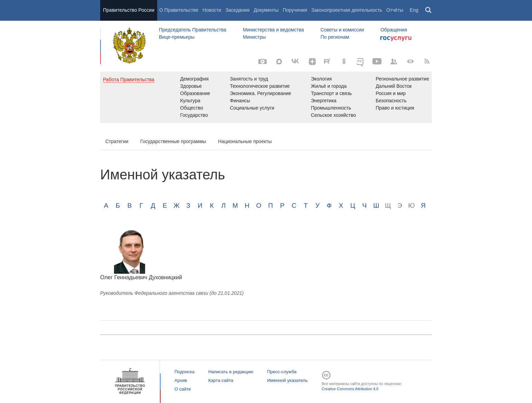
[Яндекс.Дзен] (312, 62)
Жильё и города (329, 86)
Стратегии (117, 141)
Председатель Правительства (193, 30)
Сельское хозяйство (333, 115)
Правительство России (129, 10)
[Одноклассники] (344, 62)
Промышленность (331, 108)
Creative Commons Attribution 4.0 (350, 389)
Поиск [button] (429, 10)
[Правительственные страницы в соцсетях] (394, 62)
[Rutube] (328, 61)
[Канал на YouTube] (377, 62)
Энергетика (324, 101)
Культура (190, 101)
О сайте (183, 389)
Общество (192, 108)
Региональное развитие (402, 79)
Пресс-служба (282, 372)
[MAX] (279, 62)
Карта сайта (221, 380)
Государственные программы (173, 141)
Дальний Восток (393, 86)
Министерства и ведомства (273, 30)
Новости (212, 10)
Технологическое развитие (260, 86)
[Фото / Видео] (263, 62)
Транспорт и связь (331, 93)
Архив (181, 380)
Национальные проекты (245, 141)
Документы (266, 10)
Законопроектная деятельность (347, 10)
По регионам (335, 37)
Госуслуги (396, 39)
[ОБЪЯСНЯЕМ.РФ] (361, 62)
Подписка (184, 372)
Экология (321, 79)
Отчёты (395, 10)
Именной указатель (287, 380)
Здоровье (191, 86)
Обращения (394, 30)
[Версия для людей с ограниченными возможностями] (410, 62)
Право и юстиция (395, 108)
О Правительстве (179, 10)
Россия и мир (391, 93)
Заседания (237, 10)
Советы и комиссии (342, 30)
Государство (194, 115)
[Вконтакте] (296, 62)
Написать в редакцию (231, 372)
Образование (195, 93)
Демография (194, 79)
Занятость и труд (249, 79)
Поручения (295, 10)
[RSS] (427, 62)
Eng (414, 10)
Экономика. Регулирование (260, 93)
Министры (254, 37)
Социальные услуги (252, 108)
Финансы (240, 101)
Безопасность (391, 101)
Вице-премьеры (177, 37)
